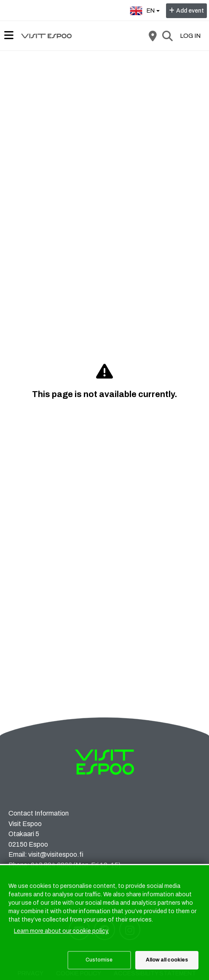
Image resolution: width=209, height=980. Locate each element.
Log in (190, 36)
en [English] (146, 10)
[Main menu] (9, 35)
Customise (99, 960)
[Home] (46, 36)
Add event (190, 11)
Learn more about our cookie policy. (61, 931)
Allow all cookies (167, 960)
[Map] (153, 36)
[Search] (167, 36)
